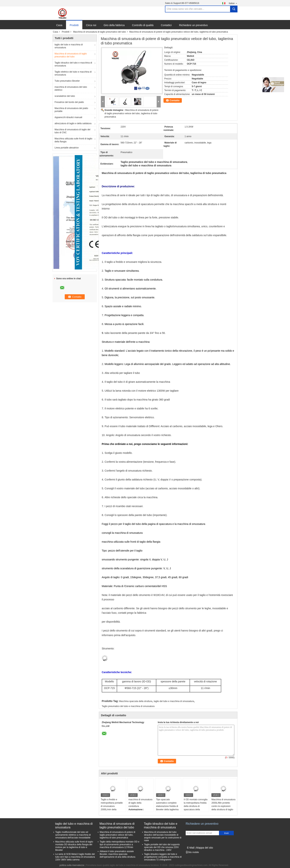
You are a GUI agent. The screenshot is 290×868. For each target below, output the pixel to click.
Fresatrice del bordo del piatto (69, 102)
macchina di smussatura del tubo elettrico (71, 88)
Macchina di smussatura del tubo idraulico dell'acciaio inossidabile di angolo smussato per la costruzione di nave (163, 836)
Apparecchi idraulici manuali (68, 117)
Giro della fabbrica (114, 25)
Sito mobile (192, 852)
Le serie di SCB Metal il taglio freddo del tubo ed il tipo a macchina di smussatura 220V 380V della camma (75, 857)
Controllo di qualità (143, 25)
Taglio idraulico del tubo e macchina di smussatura (73, 64)
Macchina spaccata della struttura (136, 701)
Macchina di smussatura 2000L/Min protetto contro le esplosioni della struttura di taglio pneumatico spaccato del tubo (223, 808)
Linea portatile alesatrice (67, 148)
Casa (59, 25)
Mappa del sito (204, 848)
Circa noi (91, 25)
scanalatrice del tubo (65, 96)
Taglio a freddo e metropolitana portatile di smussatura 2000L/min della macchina (112, 806)
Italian (233, 3)
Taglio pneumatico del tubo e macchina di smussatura (128, 706)
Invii (226, 833)
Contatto (174, 100)
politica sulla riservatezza (72, 865)
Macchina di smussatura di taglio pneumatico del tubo (100, 32)
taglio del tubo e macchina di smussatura (69, 46)
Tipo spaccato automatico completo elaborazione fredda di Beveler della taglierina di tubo (167, 806)
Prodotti (74, 25)
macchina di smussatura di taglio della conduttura (140, 803)
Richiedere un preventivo (193, 25)
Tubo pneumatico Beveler (67, 81)
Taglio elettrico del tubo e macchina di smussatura (73, 73)
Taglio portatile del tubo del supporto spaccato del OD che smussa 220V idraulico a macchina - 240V (162, 847)
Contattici (166, 25)
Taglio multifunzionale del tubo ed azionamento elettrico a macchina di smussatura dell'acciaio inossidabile (73, 835)
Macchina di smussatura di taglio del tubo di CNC (72, 131)
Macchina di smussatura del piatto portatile (71, 110)
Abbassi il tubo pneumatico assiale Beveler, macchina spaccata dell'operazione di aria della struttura (117, 854)
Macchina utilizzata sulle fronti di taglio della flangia (73, 140)
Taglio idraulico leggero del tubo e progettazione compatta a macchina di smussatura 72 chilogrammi (163, 857)
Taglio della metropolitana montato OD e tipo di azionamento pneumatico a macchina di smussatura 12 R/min (119, 844)
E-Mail (191, 848)
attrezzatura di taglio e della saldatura (73, 123)
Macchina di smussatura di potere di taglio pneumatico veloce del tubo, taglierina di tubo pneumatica (131, 113)
